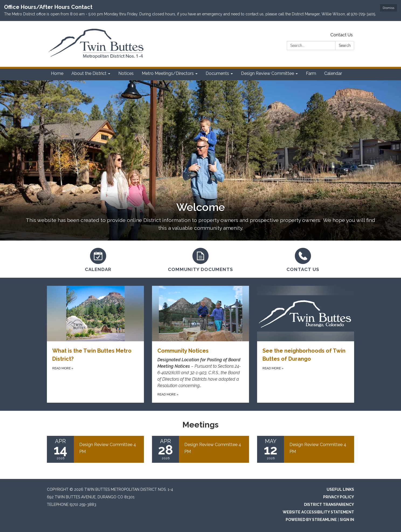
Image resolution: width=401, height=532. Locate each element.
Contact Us (342, 35)
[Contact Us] (303, 259)
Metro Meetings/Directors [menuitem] (168, 73)
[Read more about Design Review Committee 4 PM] (95, 449)
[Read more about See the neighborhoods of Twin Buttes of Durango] (306, 344)
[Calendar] (98, 259)
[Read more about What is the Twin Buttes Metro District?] (95, 344)
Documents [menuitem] (217, 73)
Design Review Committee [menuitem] (267, 73)
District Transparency (329, 505)
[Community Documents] (200, 259)
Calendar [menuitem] (333, 73)
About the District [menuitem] (89, 73)
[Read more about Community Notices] (200, 344)
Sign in (347, 520)
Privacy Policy (339, 497)
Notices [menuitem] (126, 73)
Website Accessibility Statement (318, 512)
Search (345, 46)
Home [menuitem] (57, 73)
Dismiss (388, 8)
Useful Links (340, 489)
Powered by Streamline (311, 520)
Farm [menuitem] (311, 73)
